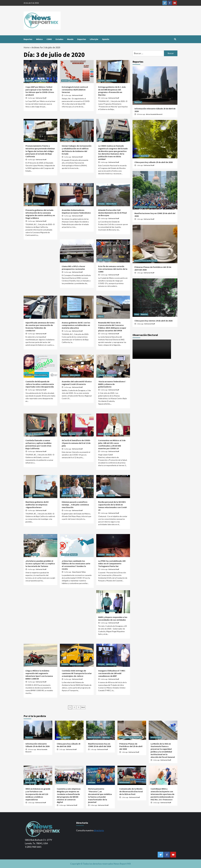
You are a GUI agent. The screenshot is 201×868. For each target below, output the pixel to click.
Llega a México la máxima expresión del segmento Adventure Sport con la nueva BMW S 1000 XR (39, 675)
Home (27, 47)
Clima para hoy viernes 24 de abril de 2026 (153, 321)
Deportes (82, 39)
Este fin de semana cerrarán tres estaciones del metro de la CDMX (113, 269)
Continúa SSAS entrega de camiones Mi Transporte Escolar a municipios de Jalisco (77, 673)
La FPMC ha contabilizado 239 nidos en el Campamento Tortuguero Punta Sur (112, 564)
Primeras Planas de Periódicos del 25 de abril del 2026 (131, 746)
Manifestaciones (141, 207)
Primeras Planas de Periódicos (146, 261)
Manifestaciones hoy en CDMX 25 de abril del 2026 (99, 745)
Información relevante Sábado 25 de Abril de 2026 (37, 745)
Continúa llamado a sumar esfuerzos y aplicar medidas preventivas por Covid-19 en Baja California (39, 444)
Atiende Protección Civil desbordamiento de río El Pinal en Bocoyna (112, 213)
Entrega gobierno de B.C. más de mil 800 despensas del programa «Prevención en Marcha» (112, 91)
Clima (137, 156)
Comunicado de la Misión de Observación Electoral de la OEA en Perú (131, 791)
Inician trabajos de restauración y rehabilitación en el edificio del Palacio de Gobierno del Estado (77, 150)
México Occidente (77, 139)
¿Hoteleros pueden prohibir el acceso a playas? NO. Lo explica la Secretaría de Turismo (40, 564)
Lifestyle (94, 39)
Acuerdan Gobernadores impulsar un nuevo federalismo (76, 211)
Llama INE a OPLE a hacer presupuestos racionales (73, 268)
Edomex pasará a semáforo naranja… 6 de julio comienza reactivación (75, 505)
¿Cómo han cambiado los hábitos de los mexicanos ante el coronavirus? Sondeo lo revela (76, 565)
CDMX (49, 39)
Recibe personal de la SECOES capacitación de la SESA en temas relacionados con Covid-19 (113, 506)
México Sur (74, 81)
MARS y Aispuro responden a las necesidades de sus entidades (113, 618)
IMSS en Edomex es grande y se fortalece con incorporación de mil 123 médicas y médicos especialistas (38, 794)
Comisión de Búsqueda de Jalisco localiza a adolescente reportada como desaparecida (40, 384)
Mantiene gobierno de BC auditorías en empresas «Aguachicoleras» (37, 505)
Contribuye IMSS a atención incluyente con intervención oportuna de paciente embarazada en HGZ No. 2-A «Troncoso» (162, 794)
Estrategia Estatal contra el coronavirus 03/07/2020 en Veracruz (75, 90)
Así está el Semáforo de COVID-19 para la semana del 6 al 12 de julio (76, 443)
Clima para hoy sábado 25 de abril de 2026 (154, 162)
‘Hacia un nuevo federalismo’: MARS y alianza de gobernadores (112, 384)
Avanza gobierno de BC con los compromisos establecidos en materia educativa (76, 325)
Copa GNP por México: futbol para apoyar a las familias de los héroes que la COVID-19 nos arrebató (40, 91)
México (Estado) (40, 779)
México (39, 39)
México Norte (111, 81)
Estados (59, 39)
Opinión (106, 39)
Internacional (156, 737)
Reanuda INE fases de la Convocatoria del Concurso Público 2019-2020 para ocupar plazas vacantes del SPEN (112, 327)
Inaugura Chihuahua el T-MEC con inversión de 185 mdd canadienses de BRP (112, 673)
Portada (45, 81)
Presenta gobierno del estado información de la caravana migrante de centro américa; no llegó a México (40, 214)
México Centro (67, 496)
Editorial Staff (41, 98)
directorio (99, 830)
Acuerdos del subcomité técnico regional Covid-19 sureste (77, 383)
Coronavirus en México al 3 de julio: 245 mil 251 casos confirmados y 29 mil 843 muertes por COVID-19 (112, 444)
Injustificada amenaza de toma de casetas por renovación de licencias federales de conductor (40, 327)
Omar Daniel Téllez (79, 572)
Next (83, 707)
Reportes (28, 39)
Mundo (70, 39)
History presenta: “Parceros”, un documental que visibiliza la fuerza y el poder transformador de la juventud (100, 795)
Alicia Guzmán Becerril (154, 114)
